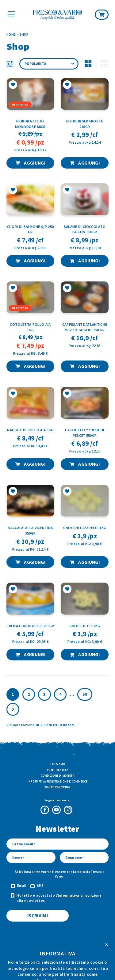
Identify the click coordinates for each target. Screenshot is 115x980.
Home (11, 34)
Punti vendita (57, 770)
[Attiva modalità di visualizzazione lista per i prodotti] (104, 64)
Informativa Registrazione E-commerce (58, 781)
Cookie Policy (44, 954)
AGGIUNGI (34, 163)
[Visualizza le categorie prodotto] (10, 64)
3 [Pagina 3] (44, 694)
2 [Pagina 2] (29, 694)
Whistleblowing (57, 787)
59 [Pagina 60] (85, 694)
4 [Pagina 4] (60, 694)
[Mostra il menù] (11, 14)
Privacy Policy (71, 954)
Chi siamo (58, 764)
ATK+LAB (76, 965)
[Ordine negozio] (49, 64)
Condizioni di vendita (57, 776)
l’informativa (67, 895)
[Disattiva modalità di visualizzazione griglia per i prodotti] (88, 64)
